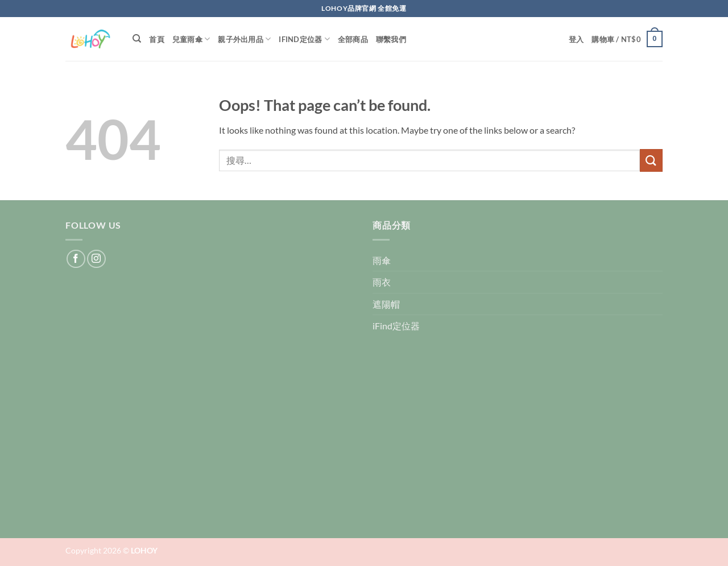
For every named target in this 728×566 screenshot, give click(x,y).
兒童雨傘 (191, 39)
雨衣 (382, 282)
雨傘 (382, 260)
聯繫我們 (391, 39)
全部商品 (353, 39)
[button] (576, 39)
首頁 (157, 39)
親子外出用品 (244, 39)
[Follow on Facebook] (76, 259)
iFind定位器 (304, 39)
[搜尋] (137, 39)
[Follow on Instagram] (96, 259)
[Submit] (651, 160)
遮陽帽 (386, 304)
